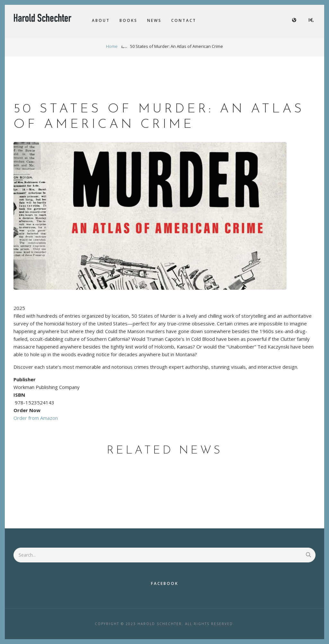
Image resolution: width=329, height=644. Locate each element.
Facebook (165, 583)
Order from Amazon (36, 418)
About (101, 20)
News (154, 20)
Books (129, 20)
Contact (184, 20)
